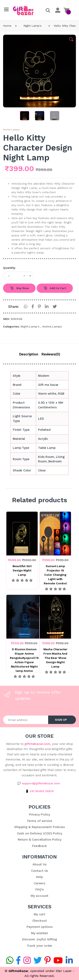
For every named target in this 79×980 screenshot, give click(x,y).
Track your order (40, 946)
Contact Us (40, 871)
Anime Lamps (11, 130)
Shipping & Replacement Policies (39, 827)
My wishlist (39, 933)
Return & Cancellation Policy (40, 840)
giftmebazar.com (37, 744)
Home (7, 26)
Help (39, 877)
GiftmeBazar (18, 971)
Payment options (40, 927)
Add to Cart (55, 288)
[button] (48, 11)
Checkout (40, 921)
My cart (39, 914)
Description (29, 354)
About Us (39, 864)
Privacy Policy (40, 815)
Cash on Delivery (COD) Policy (40, 833)
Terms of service (40, 821)
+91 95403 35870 (42, 791)
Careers (39, 883)
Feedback (39, 846)
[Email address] (26, 720)
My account (40, 896)
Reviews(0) (51, 354)
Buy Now (19, 288)
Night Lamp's (32, 26)
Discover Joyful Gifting (39, 939)
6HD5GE (17, 319)
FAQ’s (39, 889)
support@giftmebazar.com (41, 783)
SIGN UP (61, 720)
